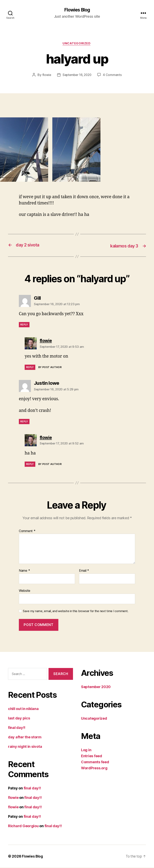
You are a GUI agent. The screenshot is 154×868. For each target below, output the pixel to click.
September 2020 (96, 687)
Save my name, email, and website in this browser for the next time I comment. (76, 611)
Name (24, 571)
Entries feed (92, 756)
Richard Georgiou (23, 826)
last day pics (19, 719)
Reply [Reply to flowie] (30, 368)
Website (25, 591)
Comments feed (95, 762)
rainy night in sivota (25, 747)
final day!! (17, 728)
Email (84, 571)
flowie (46, 76)
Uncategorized (77, 44)
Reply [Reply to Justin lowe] (24, 422)
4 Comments (113, 76)
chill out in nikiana (23, 709)
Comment (27, 531)
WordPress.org (94, 768)
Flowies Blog (77, 10)
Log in (86, 750)
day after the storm (25, 737)
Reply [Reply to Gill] (24, 325)
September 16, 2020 (77, 76)
